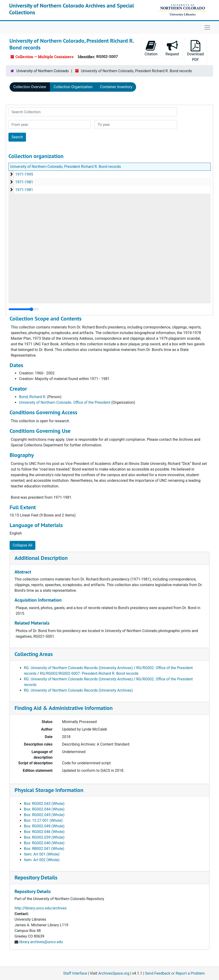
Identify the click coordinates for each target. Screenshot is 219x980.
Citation (151, 48)
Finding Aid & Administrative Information (64, 708)
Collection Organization (73, 87)
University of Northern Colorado (43, 71)
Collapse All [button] (22, 545)
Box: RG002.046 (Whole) (44, 832)
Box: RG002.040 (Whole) (44, 843)
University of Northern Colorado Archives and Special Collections (72, 9)
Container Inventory (116, 87)
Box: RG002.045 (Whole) (44, 815)
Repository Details (36, 877)
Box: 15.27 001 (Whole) (43, 820)
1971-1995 (24, 174)
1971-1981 (24, 182)
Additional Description (41, 558)
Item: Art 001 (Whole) (42, 854)
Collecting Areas (34, 654)
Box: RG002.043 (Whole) (44, 804)
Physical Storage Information (49, 790)
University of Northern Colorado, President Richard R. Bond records (65, 167)
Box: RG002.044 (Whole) (44, 809)
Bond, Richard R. (33, 397)
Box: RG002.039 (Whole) (44, 837)
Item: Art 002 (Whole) (42, 860)
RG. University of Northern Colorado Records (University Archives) (78, 668)
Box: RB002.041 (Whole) (44, 849)
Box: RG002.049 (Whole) (44, 826)
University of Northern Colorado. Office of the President (65, 402)
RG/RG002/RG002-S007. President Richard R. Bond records (89, 673)
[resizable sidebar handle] (24, 309)
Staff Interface (75, 973)
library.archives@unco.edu (41, 942)
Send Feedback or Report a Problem (175, 973)
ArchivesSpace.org (114, 973)
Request (172, 48)
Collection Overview (30, 87)
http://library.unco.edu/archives (41, 908)
